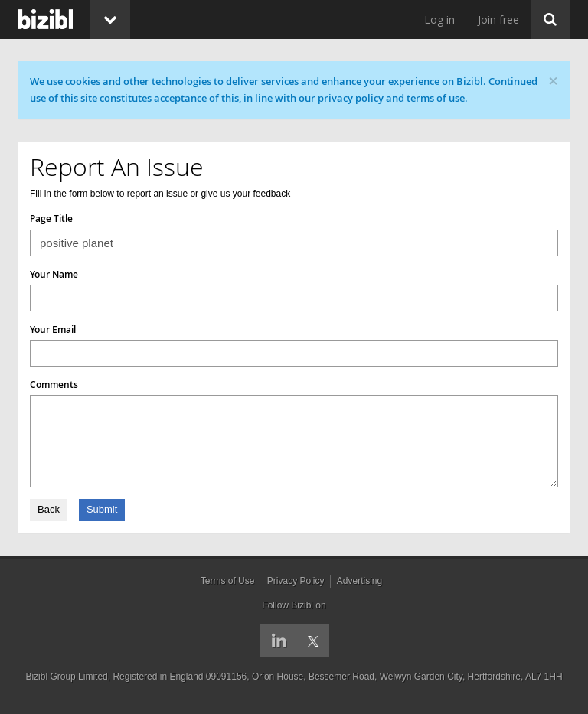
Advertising (359, 581)
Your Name (54, 274)
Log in (439, 20)
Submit (102, 509)
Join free (498, 20)
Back (49, 509)
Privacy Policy (296, 581)
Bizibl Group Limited (66, 677)
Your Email (53, 329)
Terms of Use (228, 581)
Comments (54, 385)
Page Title (51, 218)
